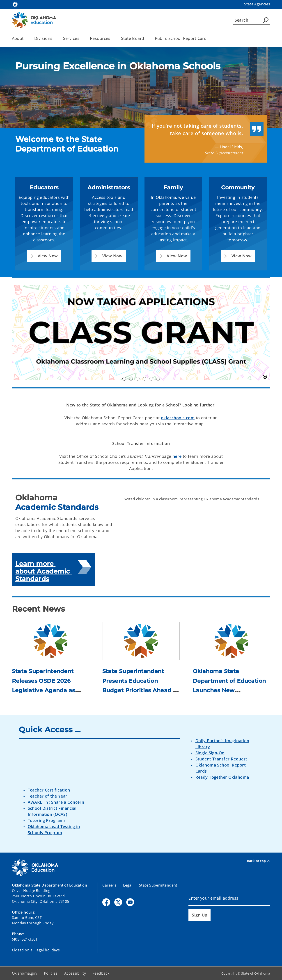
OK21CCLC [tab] (131, 379)
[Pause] (265, 377)
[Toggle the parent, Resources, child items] (112, 38)
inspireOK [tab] (158, 379)
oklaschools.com (178, 418)
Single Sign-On (210, 753)
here (178, 456)
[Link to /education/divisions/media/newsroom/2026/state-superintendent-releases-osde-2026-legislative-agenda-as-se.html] (51, 641)
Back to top (259, 861)
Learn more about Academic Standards (44, 571)
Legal (128, 885)
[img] (141, 87)
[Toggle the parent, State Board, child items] (146, 38)
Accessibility (75, 973)
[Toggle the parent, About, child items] (25, 38)
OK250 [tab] (138, 379)
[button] (44, 256)
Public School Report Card (181, 38)
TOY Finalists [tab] (144, 379)
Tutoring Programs (47, 820)
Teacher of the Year (48, 796)
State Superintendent (158, 885)
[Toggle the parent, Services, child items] (81, 38)
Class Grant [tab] (124, 379)
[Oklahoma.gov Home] (15, 4)
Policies (51, 973)
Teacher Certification (49, 790)
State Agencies (257, 4)
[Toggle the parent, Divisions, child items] (54, 38)
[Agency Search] (266, 20)
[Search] (252, 20)
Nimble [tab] (151, 379)
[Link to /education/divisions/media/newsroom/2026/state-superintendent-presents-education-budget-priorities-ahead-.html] (141, 641)
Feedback (101, 973)
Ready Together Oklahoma (222, 777)
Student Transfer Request (221, 759)
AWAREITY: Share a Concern (56, 802)
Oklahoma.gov (25, 973)
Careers (109, 885)
